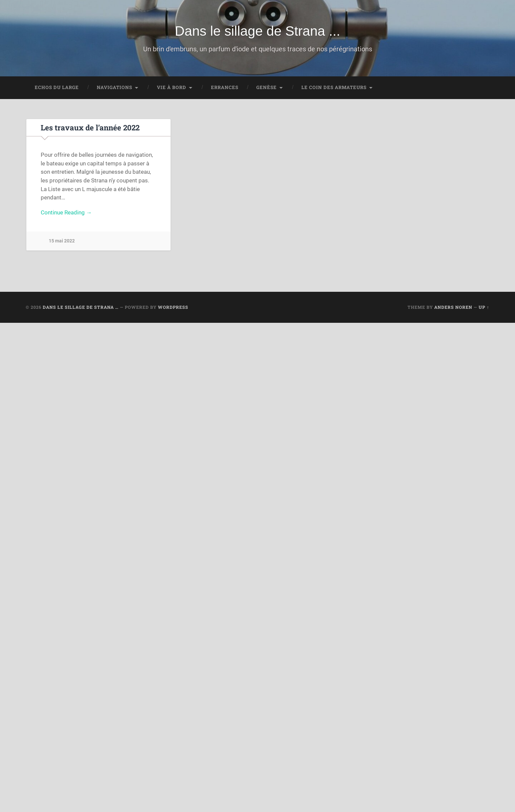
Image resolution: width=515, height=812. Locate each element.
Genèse (267, 87)
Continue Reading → (66, 212)
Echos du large (57, 87)
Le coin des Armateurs (334, 87)
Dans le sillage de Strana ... (257, 31)
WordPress (173, 307)
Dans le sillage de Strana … (81, 307)
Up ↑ (484, 307)
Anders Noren (453, 307)
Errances (225, 87)
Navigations (114, 87)
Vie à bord (172, 87)
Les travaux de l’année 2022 (90, 127)
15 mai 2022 (62, 241)
